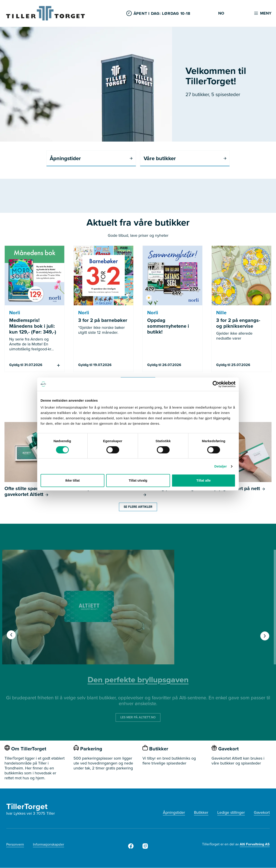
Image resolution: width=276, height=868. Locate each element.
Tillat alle (204, 480)
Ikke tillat (72, 480)
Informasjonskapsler (49, 845)
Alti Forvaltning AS (255, 844)
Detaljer (221, 466)
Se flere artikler (138, 507)
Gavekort (262, 813)
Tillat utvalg (138, 480)
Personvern (15, 845)
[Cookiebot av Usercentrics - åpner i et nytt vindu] (216, 384)
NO (221, 13)
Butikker (201, 813)
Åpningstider (174, 813)
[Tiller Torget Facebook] (131, 848)
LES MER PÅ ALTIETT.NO (138, 718)
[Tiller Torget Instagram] (145, 848)
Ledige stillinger (231, 813)
